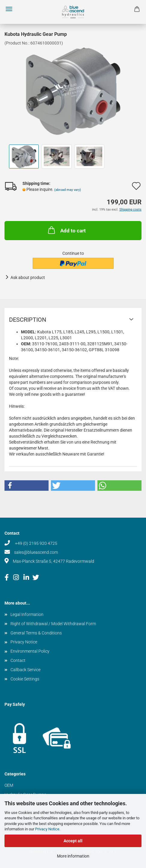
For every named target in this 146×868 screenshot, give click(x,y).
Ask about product (28, 277)
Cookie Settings (25, 679)
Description (28, 320)
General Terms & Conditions (36, 633)
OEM (9, 785)
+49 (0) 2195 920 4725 (36, 543)
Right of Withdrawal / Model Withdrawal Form (53, 624)
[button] (27, 486)
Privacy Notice (47, 829)
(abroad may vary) (68, 190)
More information (73, 856)
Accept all (73, 841)
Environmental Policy (30, 651)
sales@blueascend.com (36, 552)
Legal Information (27, 614)
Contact (18, 660)
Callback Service (25, 670)
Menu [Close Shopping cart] (9, 9)
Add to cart (66, 230)
